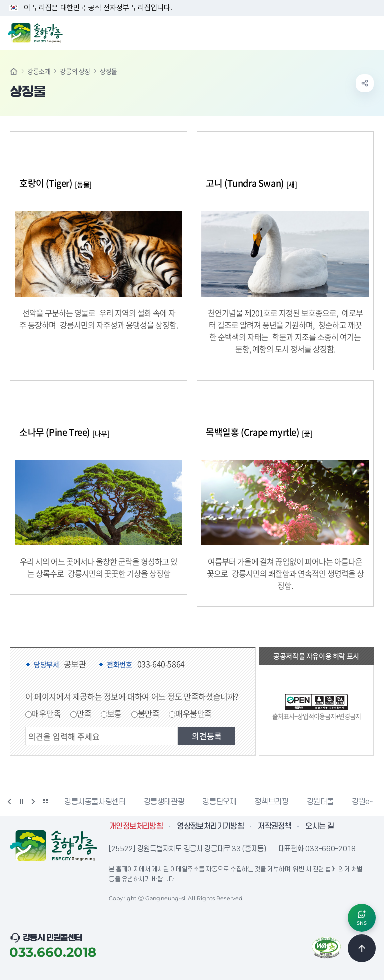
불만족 (149, 713)
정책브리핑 (271, 802)
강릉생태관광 (164, 802)
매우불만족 (194, 713)
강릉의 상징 (75, 71)
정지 (21, 801)
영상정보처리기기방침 (210, 826)
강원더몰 (321, 802)
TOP (362, 948)
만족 (84, 713)
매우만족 (46, 713)
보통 (115, 713)
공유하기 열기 (365, 83)
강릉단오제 (219, 802)
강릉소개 (39, 71)
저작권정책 (275, 826)
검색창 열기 (350, 32)
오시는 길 (320, 826)
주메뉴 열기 (371, 32)
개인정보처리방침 (136, 826)
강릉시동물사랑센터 (95, 802)
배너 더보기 (45, 801)
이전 (9, 801)
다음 (33, 801)
